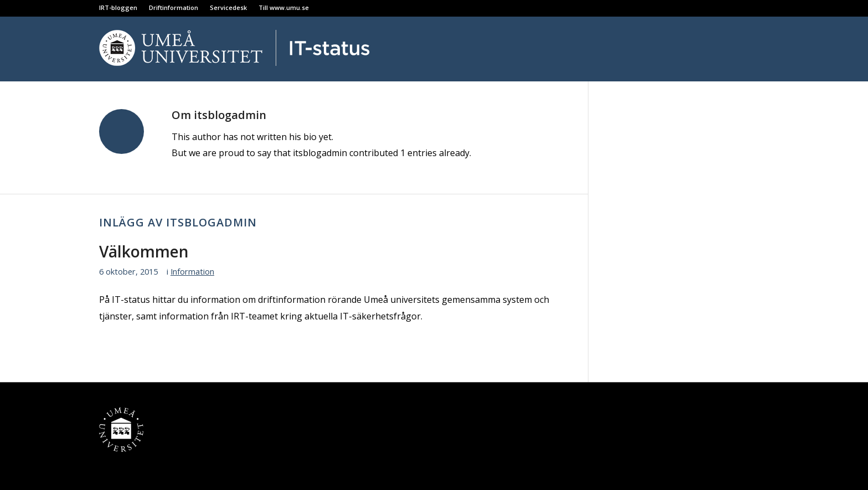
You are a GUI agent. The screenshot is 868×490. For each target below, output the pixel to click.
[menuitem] (121, 8)
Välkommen (144, 251)
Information (192, 271)
